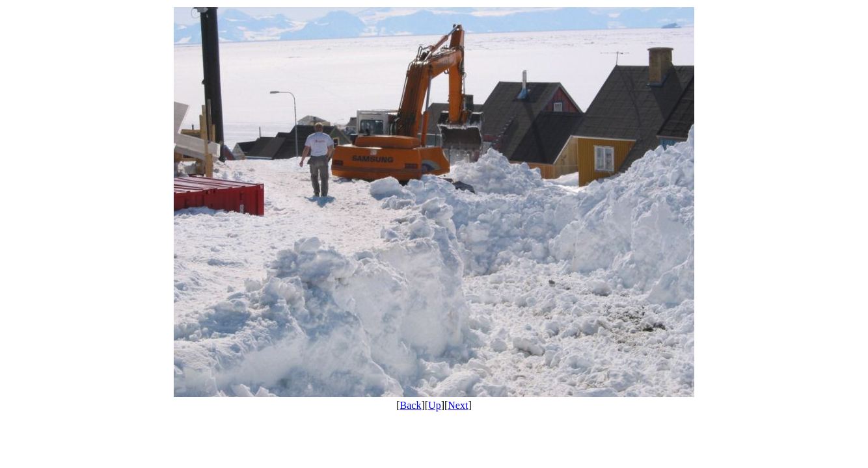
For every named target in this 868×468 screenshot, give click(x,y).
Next (458, 405)
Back (411, 405)
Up (435, 405)
